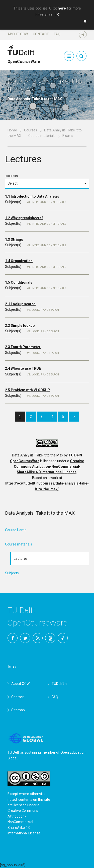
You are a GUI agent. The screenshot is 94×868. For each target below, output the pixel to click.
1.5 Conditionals (19, 282)
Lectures (21, 559)
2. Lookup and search (44, 310)
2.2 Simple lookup (20, 326)
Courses (31, 130)
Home (12, 130)
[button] (84, 21)
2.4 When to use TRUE (23, 368)
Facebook (13, 638)
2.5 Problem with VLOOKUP (28, 390)
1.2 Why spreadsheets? (24, 218)
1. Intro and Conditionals (47, 202)
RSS (38, 638)
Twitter (25, 638)
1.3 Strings (14, 240)
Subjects (47, 182)
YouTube (50, 638)
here (62, 8)
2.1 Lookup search (20, 304)
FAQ (57, 34)
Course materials (42, 136)
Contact (41, 34)
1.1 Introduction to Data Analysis (32, 196)
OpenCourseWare (24, 59)
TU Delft (63, 638)
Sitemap (18, 710)
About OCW (18, 34)
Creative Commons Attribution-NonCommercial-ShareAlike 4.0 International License (49, 467)
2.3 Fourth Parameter (23, 347)
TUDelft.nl (60, 684)
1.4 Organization (19, 261)
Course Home (16, 530)
